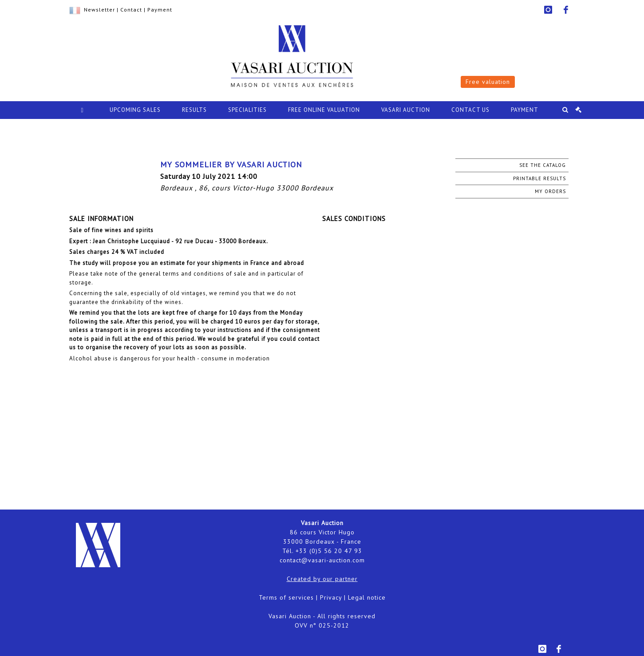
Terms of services (286, 597)
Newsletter (99, 10)
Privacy (331, 597)
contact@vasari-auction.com (322, 560)
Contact (131, 10)
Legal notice (367, 597)
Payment (160, 10)
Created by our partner (322, 579)
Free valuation (488, 82)
